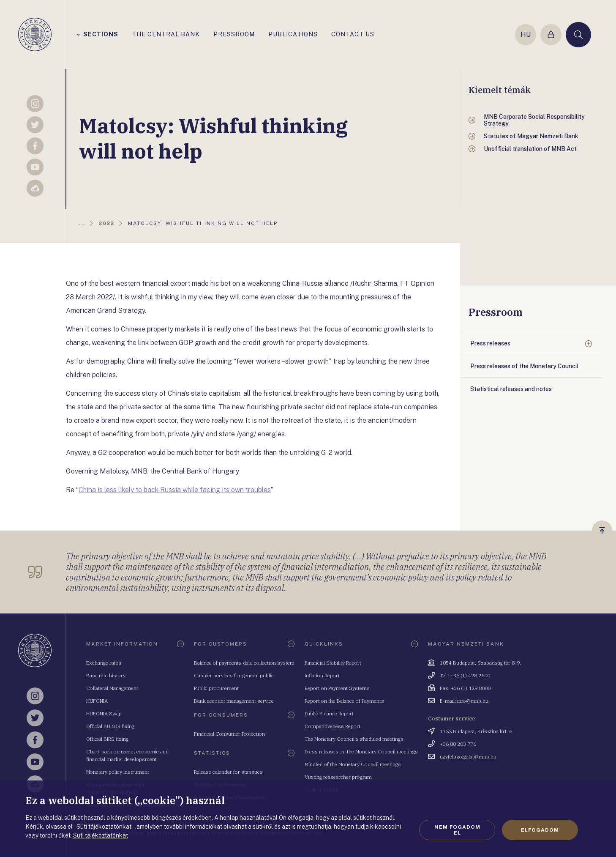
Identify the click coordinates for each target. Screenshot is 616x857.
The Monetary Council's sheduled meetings (354, 739)
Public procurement (216, 688)
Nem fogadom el (457, 830)
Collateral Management (112, 688)
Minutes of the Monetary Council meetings (353, 764)
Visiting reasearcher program (338, 777)
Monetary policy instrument (118, 772)
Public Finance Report (329, 713)
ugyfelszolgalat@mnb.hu (468, 757)
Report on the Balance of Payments (344, 701)
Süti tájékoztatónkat (101, 835)
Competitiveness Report (333, 726)
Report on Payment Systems (337, 688)
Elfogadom (540, 830)
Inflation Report (322, 675)
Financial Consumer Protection (229, 734)
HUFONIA (97, 701)
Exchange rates (104, 663)
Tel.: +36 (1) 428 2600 (465, 675)
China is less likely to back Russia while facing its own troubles (175, 490)
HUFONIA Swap (104, 713)
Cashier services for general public (234, 675)
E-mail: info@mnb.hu (464, 701)
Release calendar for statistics (228, 772)
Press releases (490, 343)
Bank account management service (234, 701)
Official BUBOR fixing (110, 726)
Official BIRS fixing (107, 739)
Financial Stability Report (333, 663)
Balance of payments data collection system (244, 663)
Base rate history (106, 675)
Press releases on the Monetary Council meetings (361, 752)
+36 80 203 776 (458, 744)
